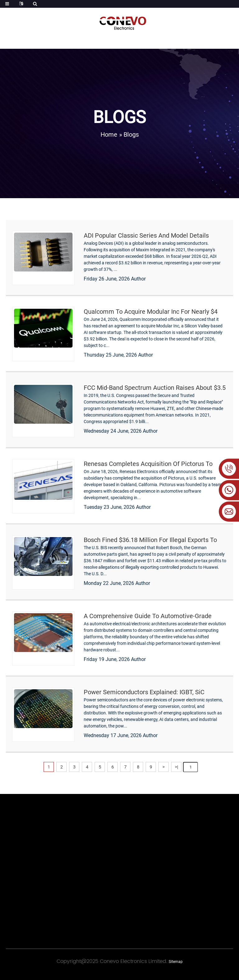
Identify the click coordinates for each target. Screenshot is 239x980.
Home (109, 134)
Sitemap (176, 962)
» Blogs (129, 134)
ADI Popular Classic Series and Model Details (146, 235)
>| (176, 767)
